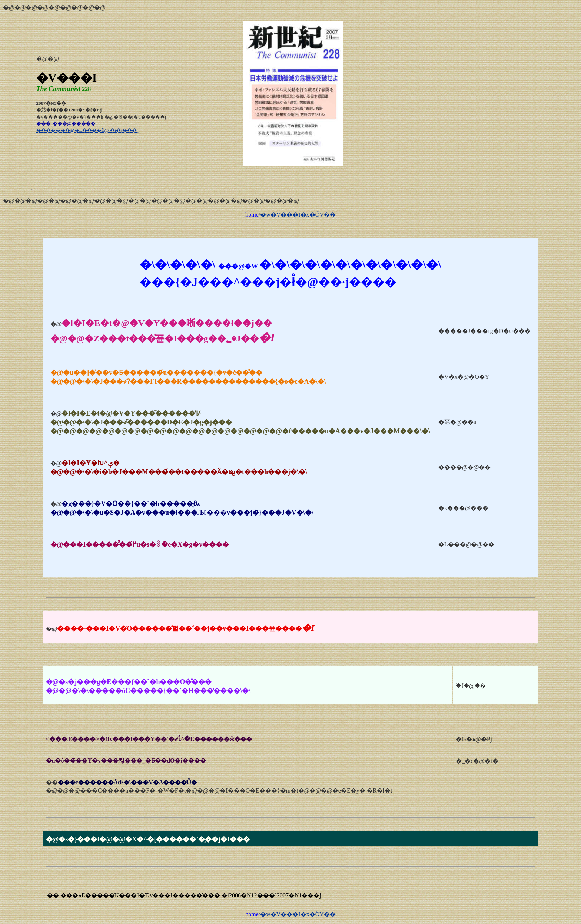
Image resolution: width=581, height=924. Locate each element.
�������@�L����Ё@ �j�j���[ (87, 130)
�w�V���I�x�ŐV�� (298, 215)
